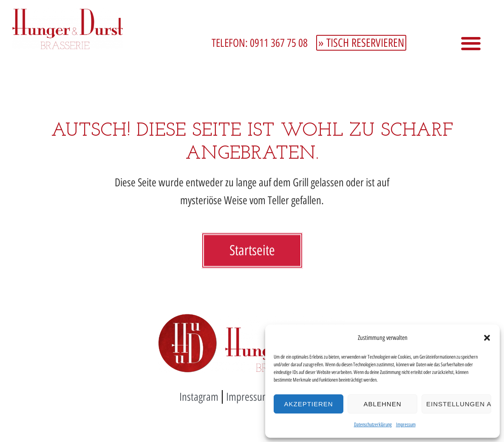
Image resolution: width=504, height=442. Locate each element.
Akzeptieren (308, 404)
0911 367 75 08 (279, 43)
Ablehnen (383, 404)
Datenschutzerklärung (373, 425)
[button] (487, 338)
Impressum (406, 425)
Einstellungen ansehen (459, 404)
